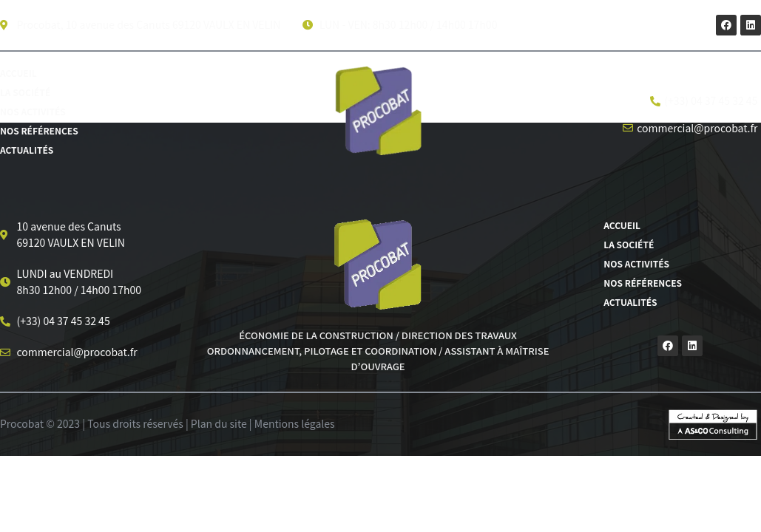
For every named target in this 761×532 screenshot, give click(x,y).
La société (25, 92)
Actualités (27, 150)
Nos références (39, 130)
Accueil (18, 73)
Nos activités (33, 111)
